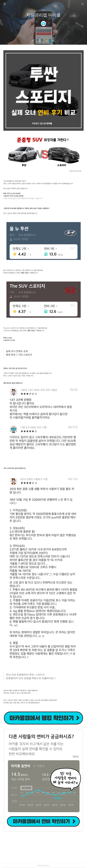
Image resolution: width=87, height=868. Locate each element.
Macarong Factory (43, 866)
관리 (54, 41)
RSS (47, 41)
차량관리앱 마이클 (44, 15)
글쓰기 (33, 41)
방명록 (40, 41)
